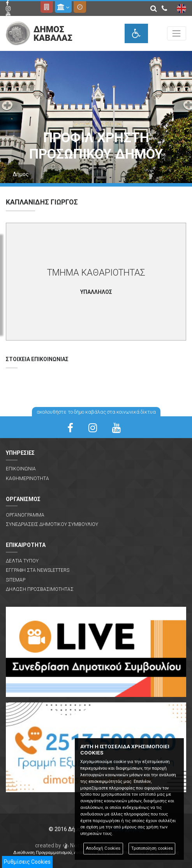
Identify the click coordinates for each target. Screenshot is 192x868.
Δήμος (21, 174)
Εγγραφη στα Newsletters (38, 570)
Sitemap (16, 580)
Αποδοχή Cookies (103, 848)
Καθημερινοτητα (27, 479)
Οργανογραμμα (25, 515)
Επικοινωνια (21, 469)
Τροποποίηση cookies (152, 848)
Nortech (64, 845)
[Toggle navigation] (177, 33)
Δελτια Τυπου (22, 561)
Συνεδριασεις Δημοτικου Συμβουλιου (52, 524)
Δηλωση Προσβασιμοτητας (40, 589)
